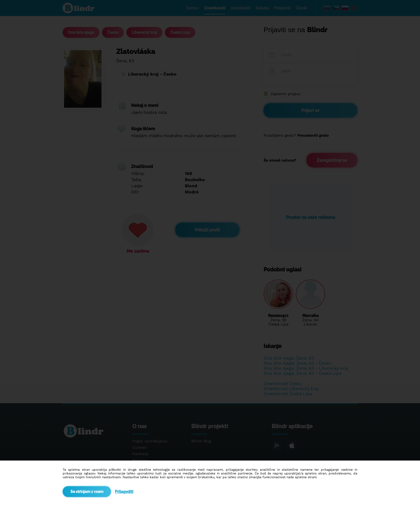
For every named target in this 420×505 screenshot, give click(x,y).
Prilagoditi (124, 492)
